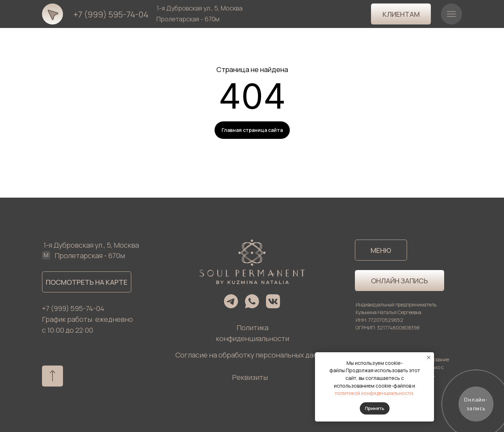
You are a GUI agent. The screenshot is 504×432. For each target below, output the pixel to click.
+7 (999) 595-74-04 (111, 14)
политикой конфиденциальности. (374, 393)
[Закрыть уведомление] (429, 357)
